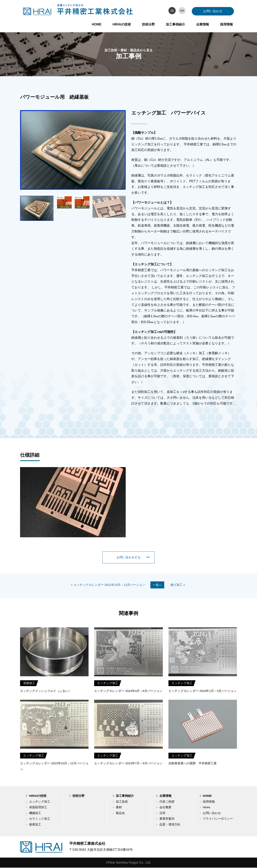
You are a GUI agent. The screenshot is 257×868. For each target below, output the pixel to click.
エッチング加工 (40, 802)
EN (182, 11)
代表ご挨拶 (167, 802)
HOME (97, 24)
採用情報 (226, 24)
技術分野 (148, 24)
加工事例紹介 (175, 24)
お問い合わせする (133, 557)
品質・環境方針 (170, 825)
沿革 (162, 813)
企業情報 (203, 24)
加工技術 (122, 802)
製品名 (120, 813)
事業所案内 (167, 819)
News (207, 808)
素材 (119, 808)
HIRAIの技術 (122, 24)
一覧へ (159, 585)
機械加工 (35, 813)
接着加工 (35, 825)
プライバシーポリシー (218, 819)
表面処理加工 (38, 808)
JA (172, 11)
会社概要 (165, 808)
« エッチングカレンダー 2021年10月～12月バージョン (107, 585)
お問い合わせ (213, 11)
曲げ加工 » (180, 585)
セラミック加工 (40, 819)
